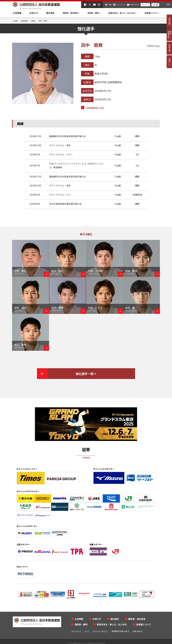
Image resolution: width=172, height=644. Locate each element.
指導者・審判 (81, 624)
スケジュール (121, 5)
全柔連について (144, 624)
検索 (154, 5)
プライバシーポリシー (100, 631)
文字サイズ (145, 5)
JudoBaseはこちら (95, 108)
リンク (87, 631)
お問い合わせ (135, 5)
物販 (110, 5)
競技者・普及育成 (137, 619)
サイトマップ (76, 631)
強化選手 (50, 13)
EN (168, 4)
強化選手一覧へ (86, 374)
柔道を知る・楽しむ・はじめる (112, 624)
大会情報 (17, 13)
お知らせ (34, 13)
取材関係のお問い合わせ (121, 631)
